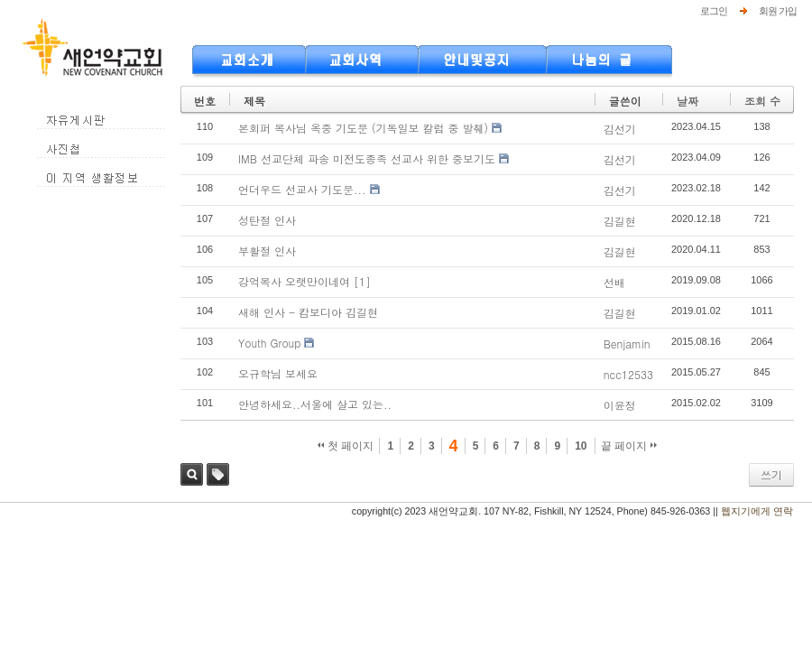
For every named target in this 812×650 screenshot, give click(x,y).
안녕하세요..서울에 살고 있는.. (315, 404)
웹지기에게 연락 (757, 511)
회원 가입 (778, 11)
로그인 (714, 11)
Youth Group (269, 343)
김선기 (620, 129)
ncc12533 (628, 374)
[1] (362, 281)
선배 (614, 282)
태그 (218, 474)
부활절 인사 (267, 251)
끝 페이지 (629, 446)
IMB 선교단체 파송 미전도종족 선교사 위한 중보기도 (367, 158)
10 (581, 446)
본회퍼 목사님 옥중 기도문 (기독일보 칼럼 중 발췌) (363, 128)
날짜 (687, 101)
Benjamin (627, 344)
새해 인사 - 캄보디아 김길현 (308, 312)
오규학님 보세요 (278, 373)
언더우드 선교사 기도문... (302, 189)
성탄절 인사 (267, 220)
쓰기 (771, 474)
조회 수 (762, 101)
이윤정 (620, 405)
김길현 (620, 221)
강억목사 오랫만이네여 (294, 281)
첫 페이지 (346, 446)
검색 (192, 474)
